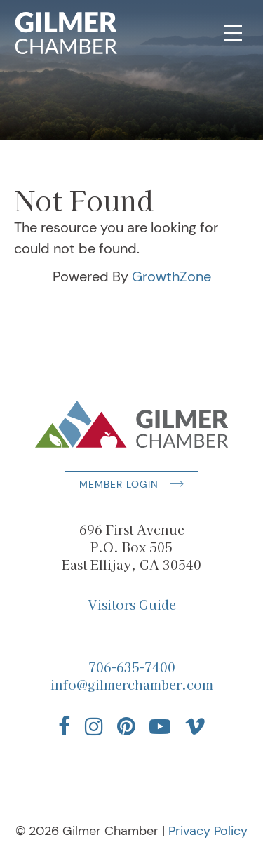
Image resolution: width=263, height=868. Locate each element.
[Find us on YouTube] (160, 726)
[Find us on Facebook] (65, 726)
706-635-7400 (132, 667)
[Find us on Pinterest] (126, 726)
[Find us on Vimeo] (195, 726)
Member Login (119, 484)
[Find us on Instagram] (94, 726)
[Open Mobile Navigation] (233, 33)
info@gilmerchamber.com (132, 684)
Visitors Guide (132, 604)
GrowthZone (171, 276)
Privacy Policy (208, 831)
